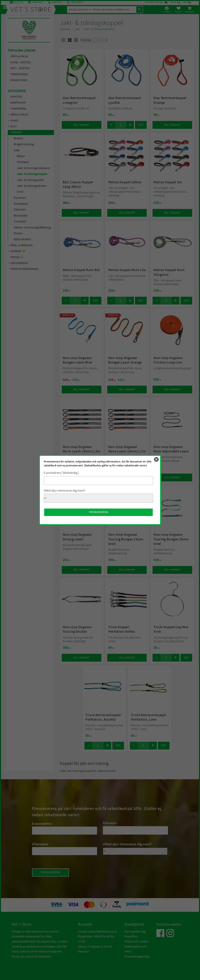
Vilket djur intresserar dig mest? (64, 491)
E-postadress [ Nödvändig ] (61, 473)
